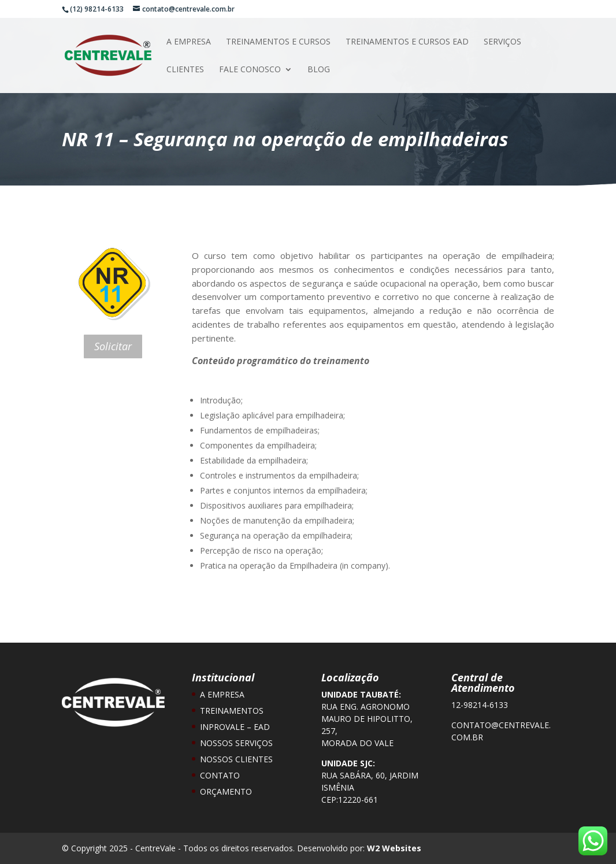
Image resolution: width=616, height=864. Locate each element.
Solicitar (113, 346)
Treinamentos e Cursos (278, 42)
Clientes (185, 70)
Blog (319, 70)
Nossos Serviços (236, 743)
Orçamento (226, 791)
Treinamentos (232, 711)
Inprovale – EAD (235, 727)
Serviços (502, 42)
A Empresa (189, 42)
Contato (220, 775)
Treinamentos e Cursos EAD (407, 42)
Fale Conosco (250, 70)
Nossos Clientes (236, 759)
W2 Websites (394, 848)
